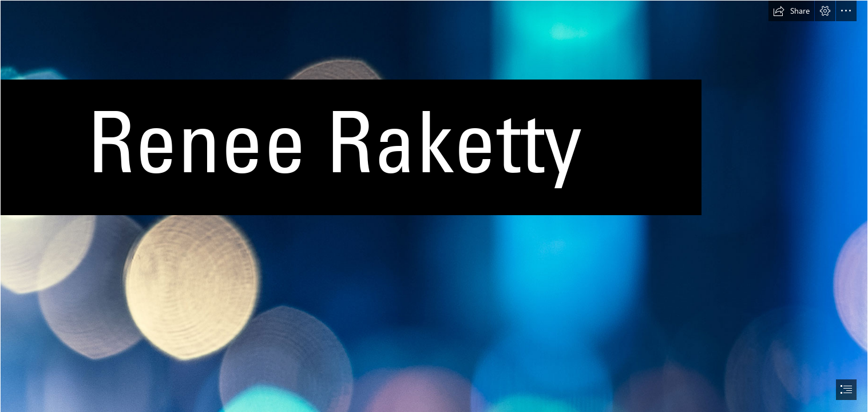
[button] (791, 11)
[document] (434, 206)
